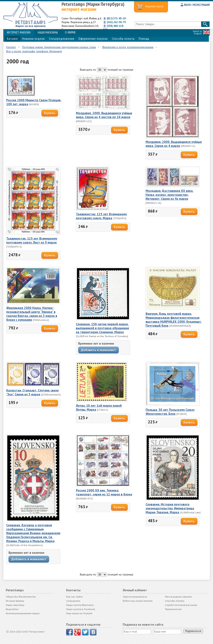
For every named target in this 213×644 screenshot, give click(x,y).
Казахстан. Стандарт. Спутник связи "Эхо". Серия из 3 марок (32, 392)
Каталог (13, 39)
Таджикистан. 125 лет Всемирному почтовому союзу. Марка (101, 216)
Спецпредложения (62, 39)
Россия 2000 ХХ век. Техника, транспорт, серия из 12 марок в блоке (104, 492)
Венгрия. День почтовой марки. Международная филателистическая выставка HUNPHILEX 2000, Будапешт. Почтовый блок (174, 320)
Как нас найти (74, 597)
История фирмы (15, 601)
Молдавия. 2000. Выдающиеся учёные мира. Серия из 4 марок (174, 144)
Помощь (144, 39)
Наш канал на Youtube (79, 613)
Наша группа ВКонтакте (80, 605)
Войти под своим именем (138, 601)
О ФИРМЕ (70, 32)
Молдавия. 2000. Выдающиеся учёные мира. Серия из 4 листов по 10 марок (104, 115)
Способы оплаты (123, 39)
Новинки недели (33, 39)
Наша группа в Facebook (81, 609)
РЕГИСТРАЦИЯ (201, 4)
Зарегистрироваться (135, 597)
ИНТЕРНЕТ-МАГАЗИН (19, 32)
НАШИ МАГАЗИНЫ (48, 32)
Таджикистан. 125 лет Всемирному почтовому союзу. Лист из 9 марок (32, 240)
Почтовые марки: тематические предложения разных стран (59, 47)
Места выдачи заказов (178, 597)
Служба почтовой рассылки (181, 605)
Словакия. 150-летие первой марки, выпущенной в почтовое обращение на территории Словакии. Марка (102, 328)
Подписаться (193, 631)
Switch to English (197, 32)
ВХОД (188, 4)
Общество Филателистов (21, 597)
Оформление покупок (93, 39)
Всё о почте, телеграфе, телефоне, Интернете (34, 51)
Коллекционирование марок (23, 613)
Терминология (173, 609)
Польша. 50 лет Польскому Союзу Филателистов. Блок (170, 412)
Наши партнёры (15, 605)
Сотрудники (73, 601)
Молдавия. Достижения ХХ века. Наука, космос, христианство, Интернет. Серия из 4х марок (170, 195)
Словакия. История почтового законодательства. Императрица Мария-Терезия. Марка (170, 508)
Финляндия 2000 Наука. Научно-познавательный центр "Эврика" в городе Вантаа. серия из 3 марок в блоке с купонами (32, 314)
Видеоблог (12, 609)
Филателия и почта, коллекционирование (128, 47)
